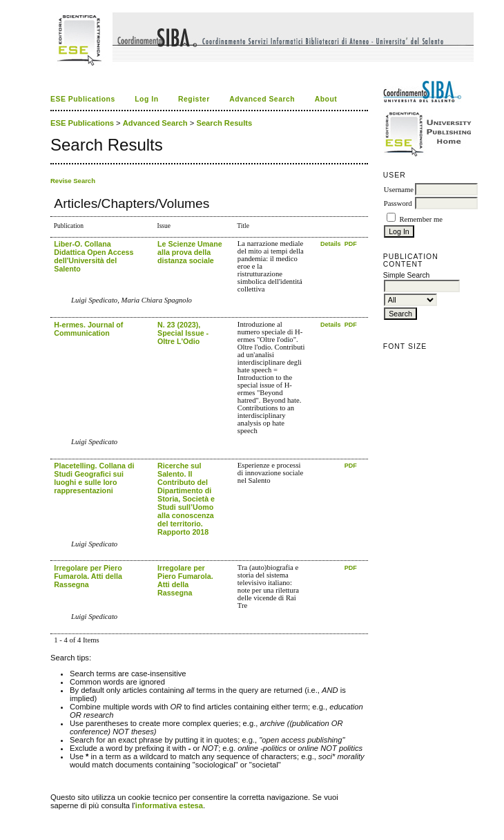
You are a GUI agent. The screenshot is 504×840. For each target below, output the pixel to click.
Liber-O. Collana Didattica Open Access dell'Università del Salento (94, 256)
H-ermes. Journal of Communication (88, 329)
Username (399, 190)
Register (194, 99)
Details (331, 244)
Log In (146, 99)
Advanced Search (262, 99)
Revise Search (73, 181)
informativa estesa (169, 805)
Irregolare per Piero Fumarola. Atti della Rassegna (88, 576)
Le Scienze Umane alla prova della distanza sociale (190, 252)
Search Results (224, 123)
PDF (351, 244)
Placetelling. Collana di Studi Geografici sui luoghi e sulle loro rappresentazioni (94, 478)
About (326, 99)
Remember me (420, 219)
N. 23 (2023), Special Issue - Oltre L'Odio (183, 333)
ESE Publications (83, 99)
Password (398, 203)
